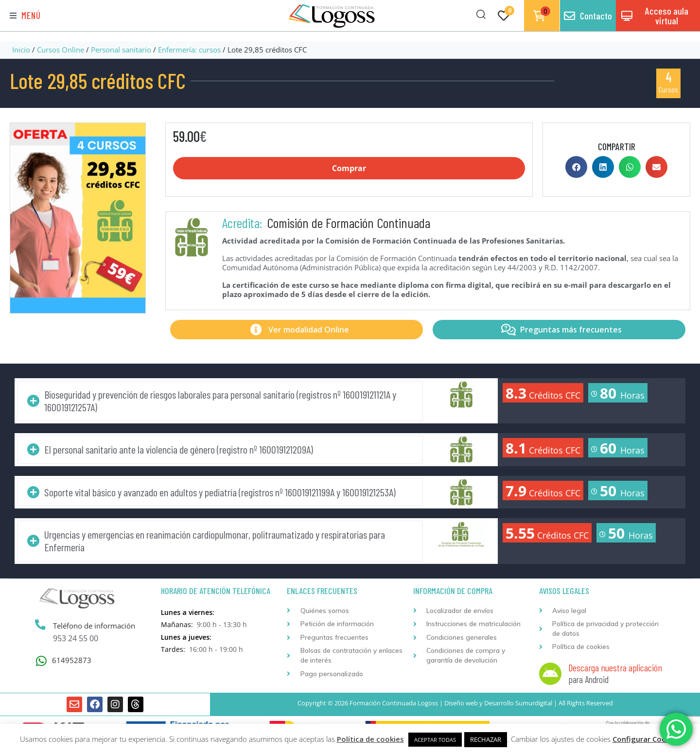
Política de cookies (370, 739)
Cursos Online (61, 50)
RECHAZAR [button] (486, 739)
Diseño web (461, 703)
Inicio (21, 50)
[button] (25, 16)
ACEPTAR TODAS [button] (435, 740)
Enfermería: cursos (189, 50)
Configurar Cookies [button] (647, 739)
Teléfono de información (94, 626)
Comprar (349, 168)
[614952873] (41, 661)
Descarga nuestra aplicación (615, 667)
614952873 (72, 661)
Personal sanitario (121, 50)
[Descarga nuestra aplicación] (550, 674)
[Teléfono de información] (40, 626)
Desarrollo (499, 703)
